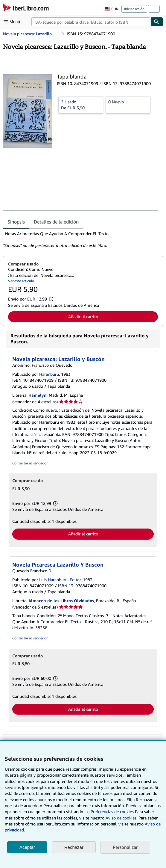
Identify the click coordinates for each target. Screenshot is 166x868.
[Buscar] (157, 22)
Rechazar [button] (74, 847)
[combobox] (91, 22)
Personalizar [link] (125, 847)
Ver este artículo (21, 281)
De (81, 105)
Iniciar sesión (134, 9)
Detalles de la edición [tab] (56, 222)
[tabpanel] (81, 240)
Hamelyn (38, 395)
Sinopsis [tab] (16, 222)
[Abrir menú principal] (13, 22)
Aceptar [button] (27, 847)
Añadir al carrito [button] (83, 317)
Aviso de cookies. (121, 818)
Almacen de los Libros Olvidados (61, 601)
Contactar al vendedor (30, 463)
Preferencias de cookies (112, 812)
